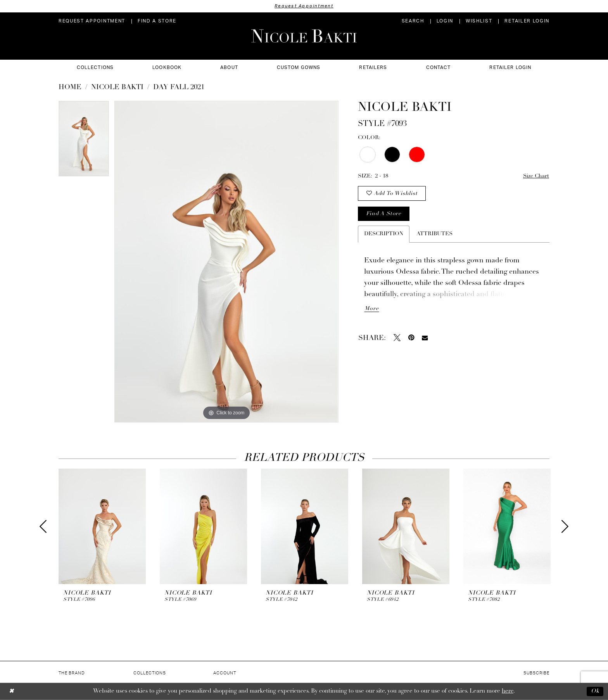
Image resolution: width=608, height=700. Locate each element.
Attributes (434, 234)
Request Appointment (304, 6)
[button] (445, 21)
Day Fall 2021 (179, 87)
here (508, 691)
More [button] (371, 309)
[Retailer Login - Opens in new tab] (527, 21)
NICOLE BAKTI (117, 87)
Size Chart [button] (536, 176)
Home (70, 87)
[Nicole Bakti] (304, 36)
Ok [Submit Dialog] (595, 691)
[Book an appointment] (92, 21)
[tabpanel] (84, 141)
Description (384, 234)
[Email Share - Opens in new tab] (425, 338)
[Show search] (413, 21)
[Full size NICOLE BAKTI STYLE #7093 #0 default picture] (226, 262)
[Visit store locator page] (157, 21)
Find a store (383, 214)
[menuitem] (92, 21)
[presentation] (102, 527)
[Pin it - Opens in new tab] (411, 338)
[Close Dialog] (11, 691)
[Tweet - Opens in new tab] (397, 338)
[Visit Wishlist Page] (479, 21)
